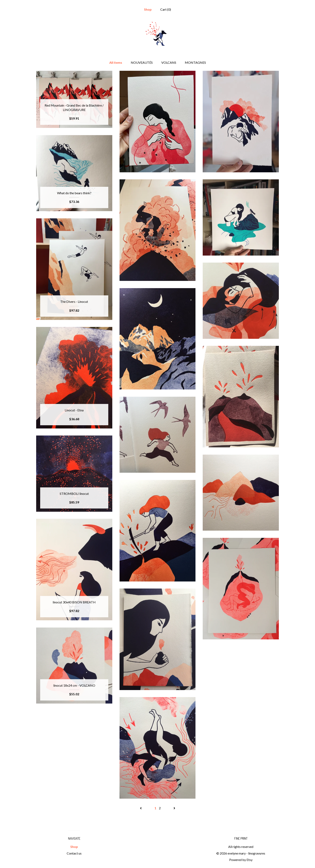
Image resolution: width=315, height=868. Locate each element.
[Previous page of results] (141, 808)
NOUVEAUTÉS (142, 62)
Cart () (166, 9)
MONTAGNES (195, 62)
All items (116, 62)
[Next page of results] (174, 808)
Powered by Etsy (241, 860)
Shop (148, 9)
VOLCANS (169, 62)
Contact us (74, 853)
